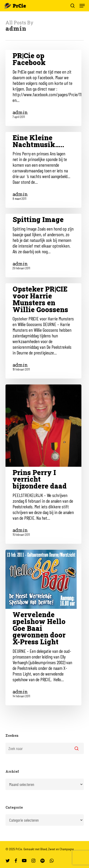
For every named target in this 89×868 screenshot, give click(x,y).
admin (20, 112)
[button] (82, 6)
